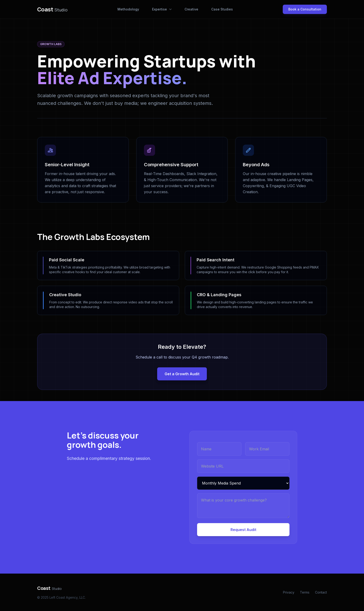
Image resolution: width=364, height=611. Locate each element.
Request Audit (243, 530)
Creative (191, 9)
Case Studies (222, 9)
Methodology (128, 9)
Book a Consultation (305, 9)
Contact (321, 592)
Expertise (162, 9)
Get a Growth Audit (182, 374)
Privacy (289, 592)
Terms (305, 592)
